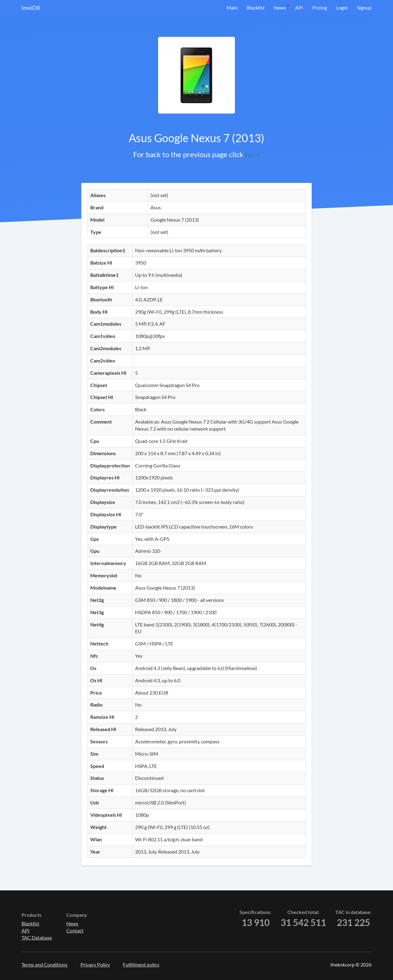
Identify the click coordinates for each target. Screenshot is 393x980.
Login (342, 8)
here (253, 154)
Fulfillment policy (141, 965)
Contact (75, 930)
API (299, 8)
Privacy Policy (95, 965)
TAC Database (37, 937)
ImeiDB (31, 8)
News (280, 8)
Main (232, 8)
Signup (364, 8)
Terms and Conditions (45, 965)
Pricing (320, 8)
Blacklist (256, 8)
